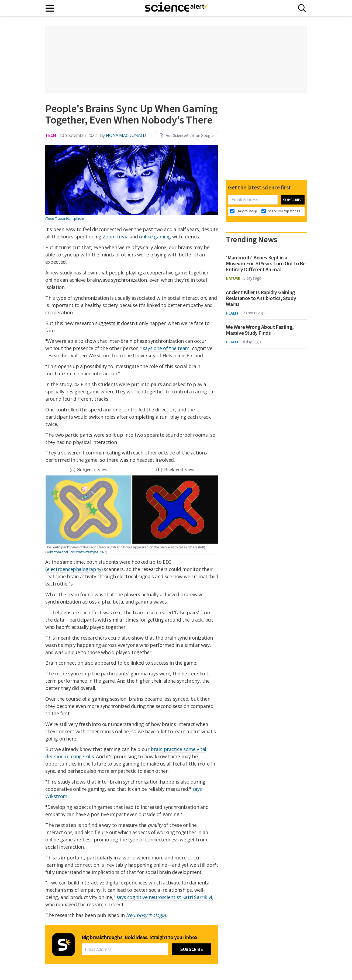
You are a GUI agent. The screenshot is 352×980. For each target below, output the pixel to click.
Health (233, 313)
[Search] (302, 8)
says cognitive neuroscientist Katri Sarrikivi (164, 897)
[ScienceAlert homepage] (176, 8)
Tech (51, 135)
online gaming (155, 237)
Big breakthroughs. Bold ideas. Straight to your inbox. (140, 937)
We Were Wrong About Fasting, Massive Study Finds (260, 330)
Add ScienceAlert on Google (187, 135)
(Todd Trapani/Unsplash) (64, 218)
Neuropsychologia (146, 915)
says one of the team (166, 348)
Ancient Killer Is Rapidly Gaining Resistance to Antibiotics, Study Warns (261, 298)
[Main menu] (50, 8)
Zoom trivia (116, 237)
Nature (233, 278)
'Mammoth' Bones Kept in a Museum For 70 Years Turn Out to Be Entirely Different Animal (266, 263)
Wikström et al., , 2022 (76, 552)
